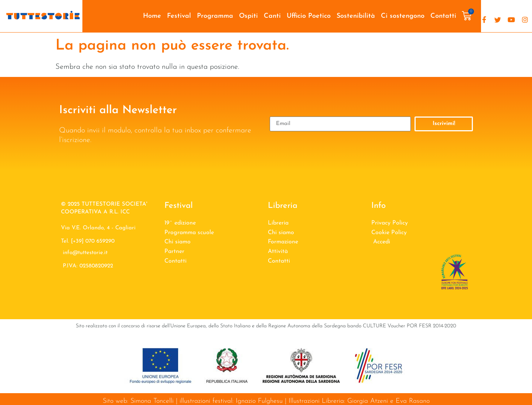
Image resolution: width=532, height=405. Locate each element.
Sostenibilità (356, 16)
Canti (272, 16)
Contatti (443, 16)
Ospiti (248, 16)
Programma (215, 16)
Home (152, 16)
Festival (179, 16)
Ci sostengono (403, 16)
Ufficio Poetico (309, 16)
